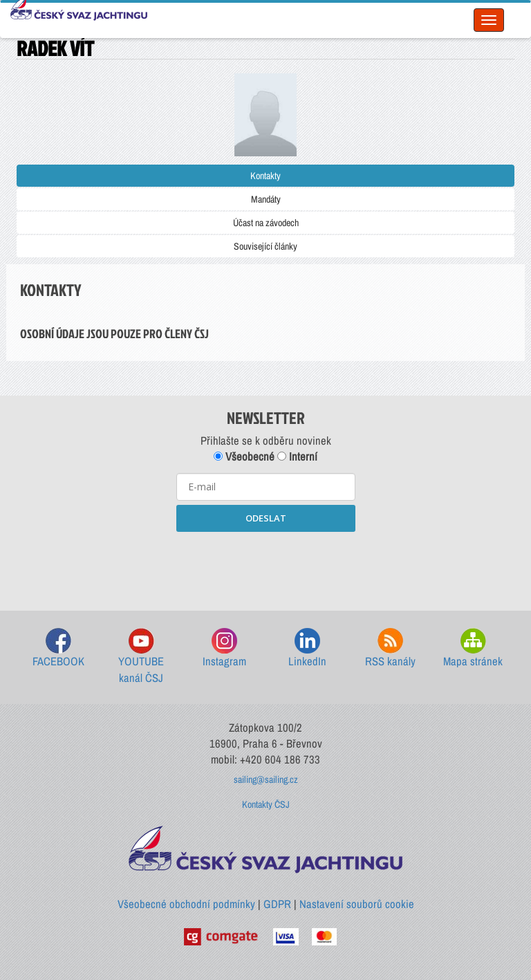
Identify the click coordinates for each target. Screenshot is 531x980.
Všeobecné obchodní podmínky (186, 904)
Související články (265, 246)
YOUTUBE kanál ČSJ (141, 657)
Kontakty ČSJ (266, 804)
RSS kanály (390, 648)
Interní (297, 456)
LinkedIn (307, 648)
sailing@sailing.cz (266, 779)
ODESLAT (266, 518)
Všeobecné (244, 456)
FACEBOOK (58, 648)
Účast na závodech (266, 223)
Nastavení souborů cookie (357, 904)
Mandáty (266, 199)
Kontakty (265, 176)
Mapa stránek (473, 648)
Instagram (224, 648)
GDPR (277, 904)
